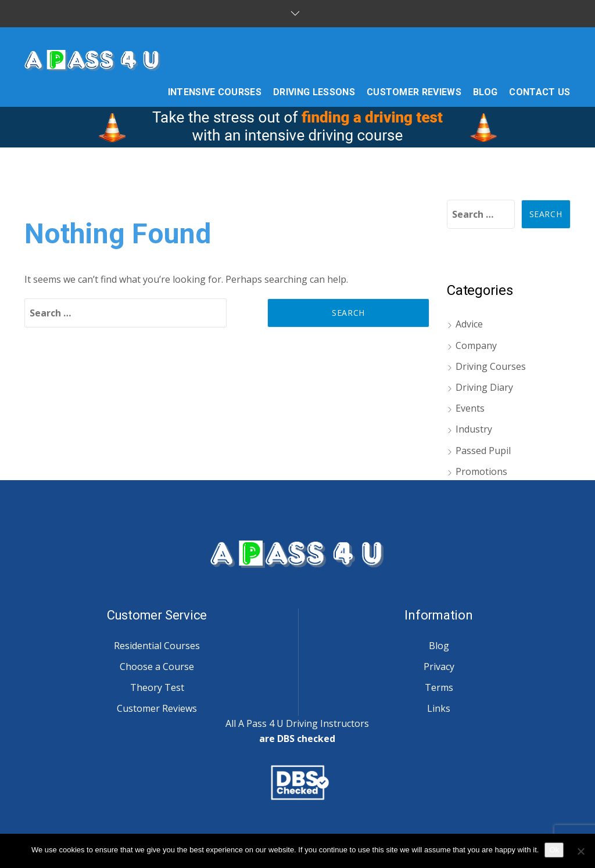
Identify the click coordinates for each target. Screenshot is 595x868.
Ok (554, 850)
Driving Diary (484, 387)
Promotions (481, 471)
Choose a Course (157, 667)
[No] (580, 851)
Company (476, 345)
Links (439, 708)
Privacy (439, 667)
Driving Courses (491, 366)
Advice (469, 324)
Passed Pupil (483, 451)
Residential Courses (157, 646)
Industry (474, 429)
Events (470, 408)
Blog (439, 646)
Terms (439, 687)
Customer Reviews (157, 708)
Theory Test (157, 687)
